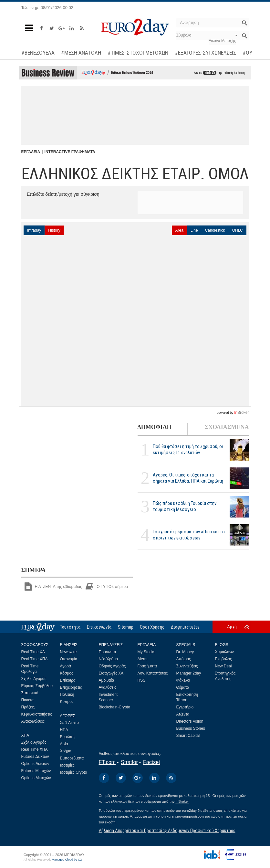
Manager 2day (189, 673)
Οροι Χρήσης (152, 627)
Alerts (143, 659)
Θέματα (183, 687)
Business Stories (191, 728)
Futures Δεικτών (35, 757)
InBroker (182, 801)
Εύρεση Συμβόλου (37, 686)
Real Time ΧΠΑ (35, 659)
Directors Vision (190, 721)
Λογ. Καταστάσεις (153, 673)
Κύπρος (67, 702)
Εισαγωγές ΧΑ (111, 673)
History (54, 230)
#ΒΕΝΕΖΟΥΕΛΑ (38, 53)
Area (179, 230)
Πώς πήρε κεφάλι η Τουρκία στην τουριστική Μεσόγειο (185, 506)
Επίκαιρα (68, 680)
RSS (142, 680)
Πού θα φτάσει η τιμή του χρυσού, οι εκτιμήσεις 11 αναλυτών (188, 450)
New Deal (223, 666)
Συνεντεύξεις (187, 666)
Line (194, 230)
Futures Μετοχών (36, 771)
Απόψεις (184, 659)
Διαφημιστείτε (185, 627)
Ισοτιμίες (67, 765)
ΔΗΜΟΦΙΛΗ (155, 427)
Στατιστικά (30, 693)
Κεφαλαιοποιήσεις (37, 714)
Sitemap (126, 627)
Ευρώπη (67, 737)
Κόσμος (67, 673)
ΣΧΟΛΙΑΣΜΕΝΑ (227, 427)
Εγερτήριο (185, 707)
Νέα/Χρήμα (109, 659)
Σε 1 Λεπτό (70, 723)
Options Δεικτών (35, 764)
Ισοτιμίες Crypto (74, 772)
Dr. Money (185, 652)
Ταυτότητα (70, 627)
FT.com (107, 762)
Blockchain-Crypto (114, 707)
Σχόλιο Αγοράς (34, 679)
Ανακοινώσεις (33, 721)
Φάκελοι (183, 680)
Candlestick (215, 230)
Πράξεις (28, 707)
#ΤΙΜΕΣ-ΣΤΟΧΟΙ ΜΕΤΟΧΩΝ (138, 53)
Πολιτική (67, 695)
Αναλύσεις (108, 687)
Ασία (64, 744)
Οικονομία (69, 659)
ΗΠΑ (64, 730)
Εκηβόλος (223, 659)
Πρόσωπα (108, 652)
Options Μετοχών (36, 778)
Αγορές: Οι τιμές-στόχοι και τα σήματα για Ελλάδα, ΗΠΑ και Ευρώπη (188, 478)
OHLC (238, 230)
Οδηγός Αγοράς (112, 666)
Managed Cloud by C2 (67, 860)
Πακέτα (27, 700)
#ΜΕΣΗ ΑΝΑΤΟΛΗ (81, 53)
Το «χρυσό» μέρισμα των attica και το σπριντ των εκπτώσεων (189, 535)
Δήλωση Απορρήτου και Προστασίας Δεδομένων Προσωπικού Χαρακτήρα (167, 831)
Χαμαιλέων (224, 652)
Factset (151, 762)
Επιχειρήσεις (71, 687)
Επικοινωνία (99, 627)
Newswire (68, 652)
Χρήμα (66, 751)
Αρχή (232, 627)
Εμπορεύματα (72, 758)
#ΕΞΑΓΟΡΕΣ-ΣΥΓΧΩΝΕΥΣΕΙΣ (205, 53)
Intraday (34, 230)
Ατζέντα (183, 714)
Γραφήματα (147, 666)
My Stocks (146, 652)
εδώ (210, 73)
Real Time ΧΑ (33, 652)
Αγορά (66, 666)
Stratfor (129, 762)
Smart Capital (188, 736)
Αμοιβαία (107, 680)
